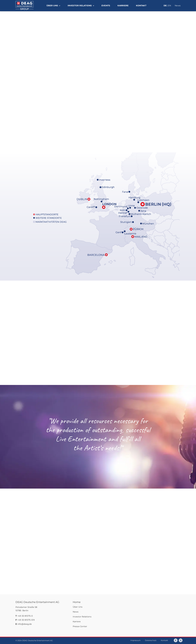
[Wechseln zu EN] (169, 6)
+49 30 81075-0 (25, 616)
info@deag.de (25, 624)
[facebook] (176, 640)
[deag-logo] (24, 2)
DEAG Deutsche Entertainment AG (37, 602)
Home (77, 602)
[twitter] (181, 640)
